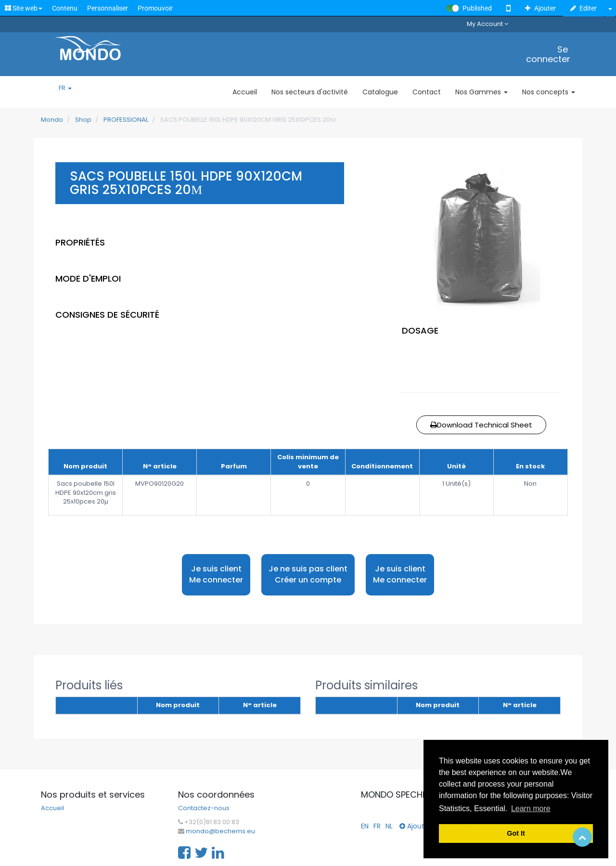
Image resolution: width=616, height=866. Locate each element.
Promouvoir (155, 8)
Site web (24, 8)
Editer (584, 8)
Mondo (52, 120)
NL (389, 826)
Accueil (52, 808)
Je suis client (216, 575)
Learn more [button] (531, 808)
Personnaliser (108, 8)
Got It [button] (516, 833)
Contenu (65, 8)
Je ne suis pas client (308, 575)
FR (65, 88)
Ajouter (540, 8)
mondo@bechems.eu (220, 831)
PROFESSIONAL (126, 120)
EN (365, 826)
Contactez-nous (204, 808)
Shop (83, 120)
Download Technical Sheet (481, 425)
